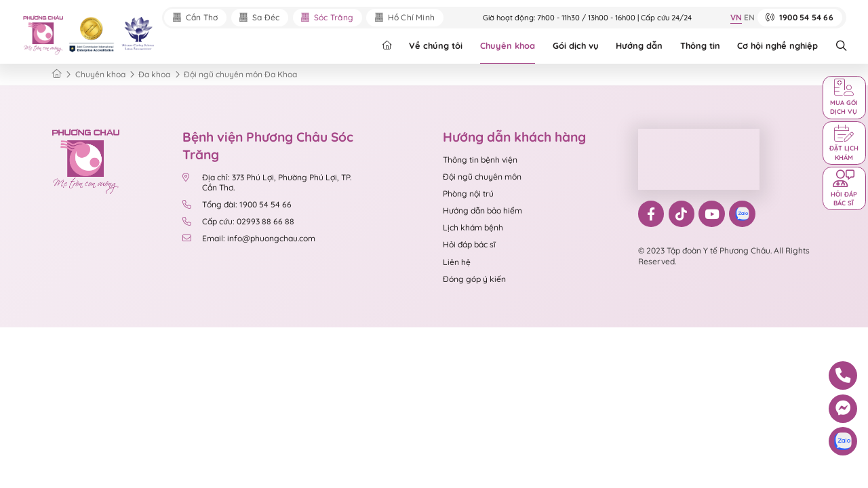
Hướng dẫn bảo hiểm (482, 210)
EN (749, 18)
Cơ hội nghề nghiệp (777, 45)
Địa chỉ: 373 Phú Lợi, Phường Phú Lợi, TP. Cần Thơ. (267, 183)
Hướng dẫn (639, 45)
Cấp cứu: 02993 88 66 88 (238, 221)
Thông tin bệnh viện (480, 160)
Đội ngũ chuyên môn (482, 177)
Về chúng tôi (436, 45)
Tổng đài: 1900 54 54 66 (238, 204)
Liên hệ (457, 262)
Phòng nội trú (468, 194)
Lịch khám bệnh (473, 227)
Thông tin (700, 45)
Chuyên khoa (508, 45)
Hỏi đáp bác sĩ (469, 244)
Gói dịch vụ (576, 45)
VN (736, 18)
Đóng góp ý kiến (474, 279)
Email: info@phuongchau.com (249, 238)
